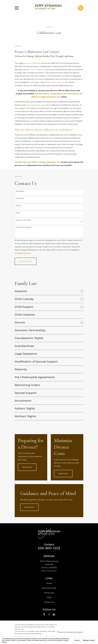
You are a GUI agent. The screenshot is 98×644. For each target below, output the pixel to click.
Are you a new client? (24, 220)
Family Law (49, 593)
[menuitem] (47, 291)
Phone (18, 206)
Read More (27, 467)
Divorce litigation (37, 70)
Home (49, 583)
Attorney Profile (49, 588)
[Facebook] (44, 614)
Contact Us (49, 602)
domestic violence (56, 82)
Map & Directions (49, 571)
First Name (20, 191)
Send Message (26, 261)
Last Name (20, 198)
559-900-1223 (49, 548)
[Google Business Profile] (54, 614)
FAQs (49, 597)
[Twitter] (49, 614)
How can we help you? (24, 227)
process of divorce (32, 63)
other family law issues (36, 105)
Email (18, 213)
